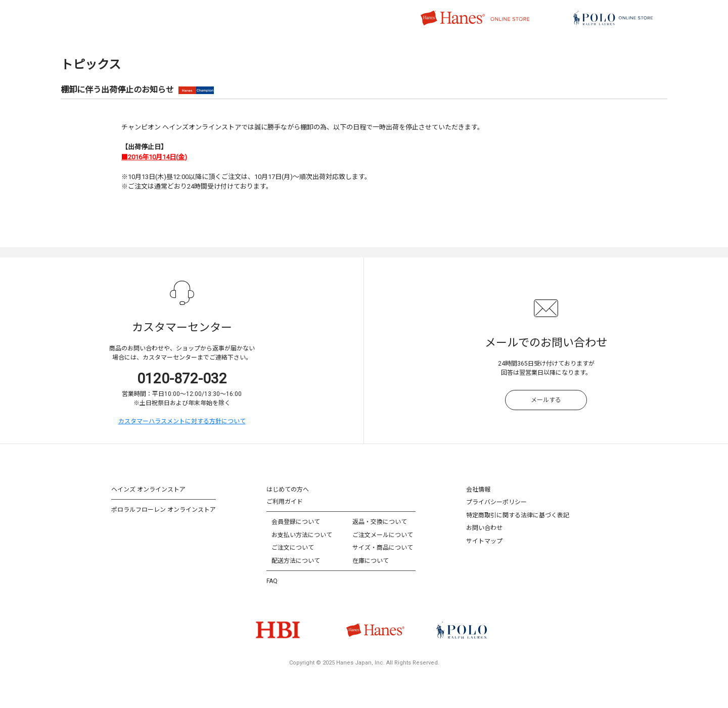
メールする (546, 400)
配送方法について (296, 561)
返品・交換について (380, 522)
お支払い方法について (302, 535)
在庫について (371, 561)
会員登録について (296, 522)
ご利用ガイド (285, 502)
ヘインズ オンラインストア (148, 490)
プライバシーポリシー (496, 502)
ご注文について (293, 548)
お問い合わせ (484, 528)
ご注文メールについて (383, 535)
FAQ (272, 581)
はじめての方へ (288, 490)
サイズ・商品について (383, 548)
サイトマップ (484, 541)
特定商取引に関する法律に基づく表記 (518, 515)
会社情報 (478, 490)
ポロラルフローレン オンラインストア (164, 510)
